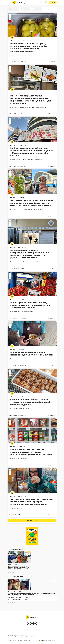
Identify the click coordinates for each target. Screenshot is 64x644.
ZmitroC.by (53, 640)
